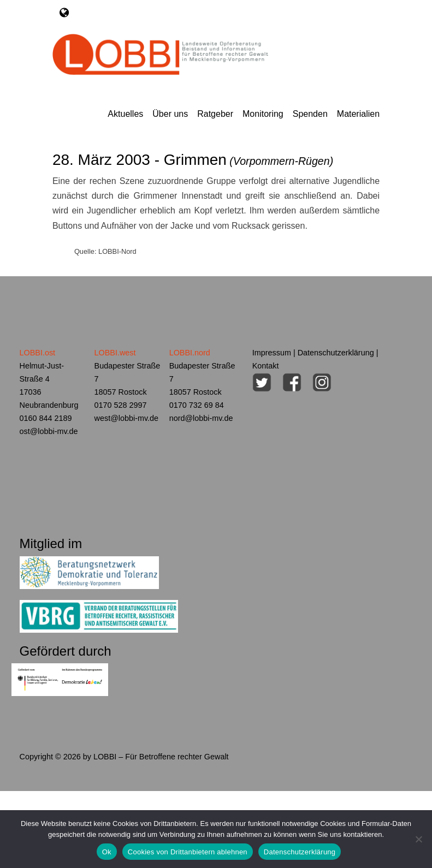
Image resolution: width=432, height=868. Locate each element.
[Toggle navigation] (64, 13)
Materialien (358, 114)
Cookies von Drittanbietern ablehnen (188, 852)
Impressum (272, 353)
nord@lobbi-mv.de (201, 418)
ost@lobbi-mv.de (49, 431)
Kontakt (266, 366)
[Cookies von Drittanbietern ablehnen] (418, 839)
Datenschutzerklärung (336, 353)
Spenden (310, 114)
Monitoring (263, 114)
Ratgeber (215, 114)
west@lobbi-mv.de (127, 418)
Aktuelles (125, 114)
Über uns (170, 114)
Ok (107, 852)
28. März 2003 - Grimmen (193, 160)
